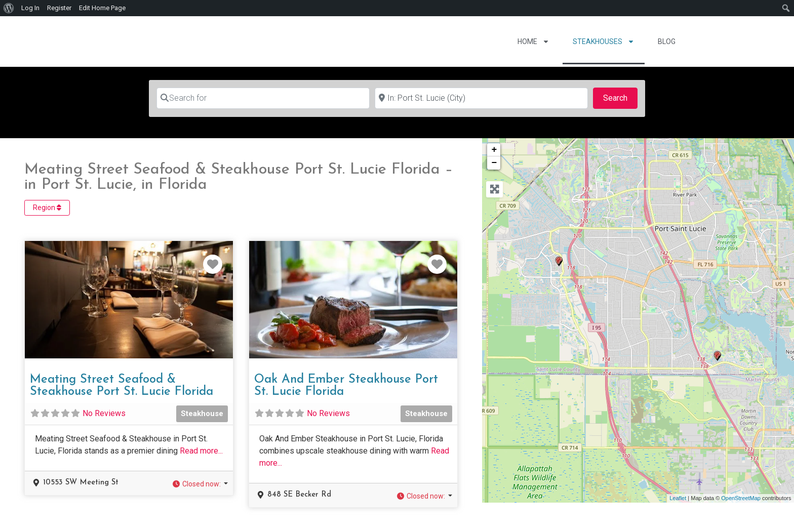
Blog (667, 42)
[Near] (481, 98)
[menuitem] (9, 8)
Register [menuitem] (59, 8)
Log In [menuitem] (30, 8)
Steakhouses (604, 42)
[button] (200, 484)
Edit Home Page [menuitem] (102, 8)
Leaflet (678, 498)
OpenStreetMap (741, 498)
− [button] (494, 163)
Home (533, 42)
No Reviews (104, 413)
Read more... (201, 451)
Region (47, 208)
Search (620, 97)
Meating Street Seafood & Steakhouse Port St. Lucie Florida (122, 386)
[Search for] (263, 98)
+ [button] (494, 150)
